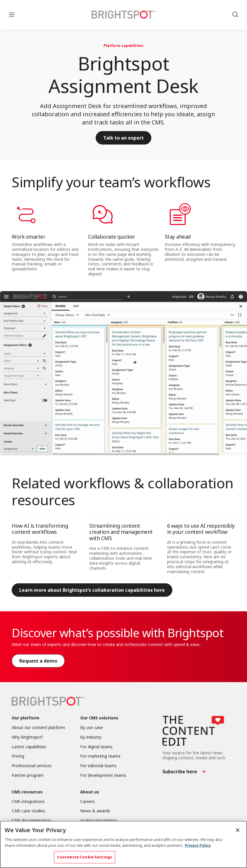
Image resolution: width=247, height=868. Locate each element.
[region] (123, 844)
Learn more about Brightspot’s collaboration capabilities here (92, 590)
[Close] (238, 830)
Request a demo (38, 661)
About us (90, 792)
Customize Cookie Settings (85, 857)
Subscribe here (180, 772)
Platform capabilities (123, 46)
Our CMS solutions (99, 718)
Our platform (26, 718)
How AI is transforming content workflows (40, 529)
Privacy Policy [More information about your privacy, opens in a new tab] (198, 845)
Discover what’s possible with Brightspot (118, 633)
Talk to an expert (123, 138)
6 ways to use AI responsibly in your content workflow (201, 529)
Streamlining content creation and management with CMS (121, 532)
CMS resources (27, 792)
